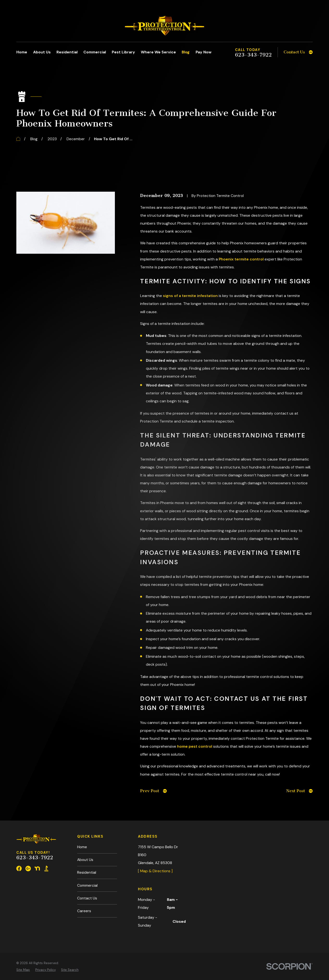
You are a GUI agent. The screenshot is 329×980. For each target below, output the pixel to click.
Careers (84, 911)
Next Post (299, 791)
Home (82, 847)
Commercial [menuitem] (95, 52)
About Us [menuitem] (42, 52)
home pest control (195, 746)
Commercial (87, 885)
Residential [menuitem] (67, 52)
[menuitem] (23, 960)
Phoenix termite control (241, 259)
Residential (87, 872)
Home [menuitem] (22, 52)
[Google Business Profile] (28, 868)
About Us (85, 860)
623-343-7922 (253, 55)
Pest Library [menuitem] (123, 52)
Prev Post (153, 791)
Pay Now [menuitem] (204, 52)
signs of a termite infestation (190, 296)
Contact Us (87, 898)
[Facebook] (19, 868)
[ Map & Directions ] (155, 871)
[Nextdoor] (37, 868)
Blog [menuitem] (186, 52)
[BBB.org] (46, 868)
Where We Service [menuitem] (158, 52)
